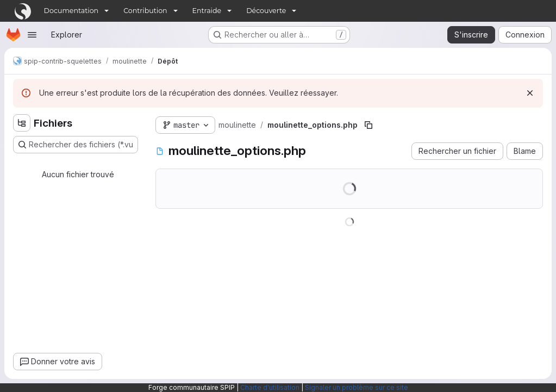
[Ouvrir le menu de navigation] (32, 35)
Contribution (145, 11)
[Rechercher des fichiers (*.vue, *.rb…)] (76, 145)
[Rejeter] (530, 93)
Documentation (71, 11)
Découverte (266, 11)
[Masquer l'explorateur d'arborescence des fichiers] (22, 123)
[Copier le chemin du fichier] (368, 125)
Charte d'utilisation (270, 387)
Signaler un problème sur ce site (357, 387)
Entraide (207, 11)
